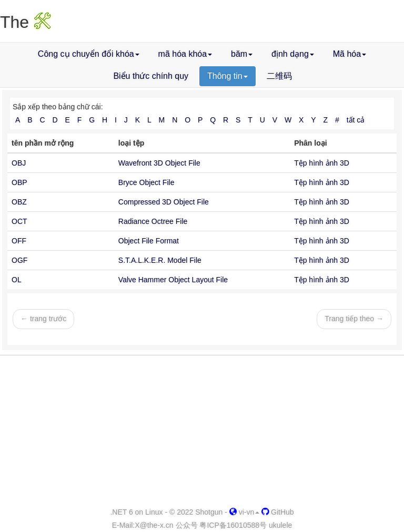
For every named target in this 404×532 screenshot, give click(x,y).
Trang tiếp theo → (354, 319)
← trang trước (43, 319)
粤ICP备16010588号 (233, 525)
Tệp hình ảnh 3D (322, 163)
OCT (19, 221)
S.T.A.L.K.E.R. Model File (160, 260)
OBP (19, 182)
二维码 (279, 76)
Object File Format (149, 241)
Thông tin (228, 76)
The (26, 22)
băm (242, 54)
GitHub (277, 512)
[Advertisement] (202, 432)
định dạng (293, 54)
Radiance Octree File (153, 221)
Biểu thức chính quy (151, 76)
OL (17, 280)
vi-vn (244, 512)
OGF (19, 260)
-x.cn (154, 525)
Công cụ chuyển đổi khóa (89, 54)
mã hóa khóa (185, 54)
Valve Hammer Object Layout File (173, 280)
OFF (19, 241)
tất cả (356, 120)
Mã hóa (350, 54)
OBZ (19, 202)
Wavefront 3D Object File (159, 163)
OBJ (19, 163)
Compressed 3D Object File (164, 202)
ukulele (280, 525)
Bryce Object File (147, 182)
